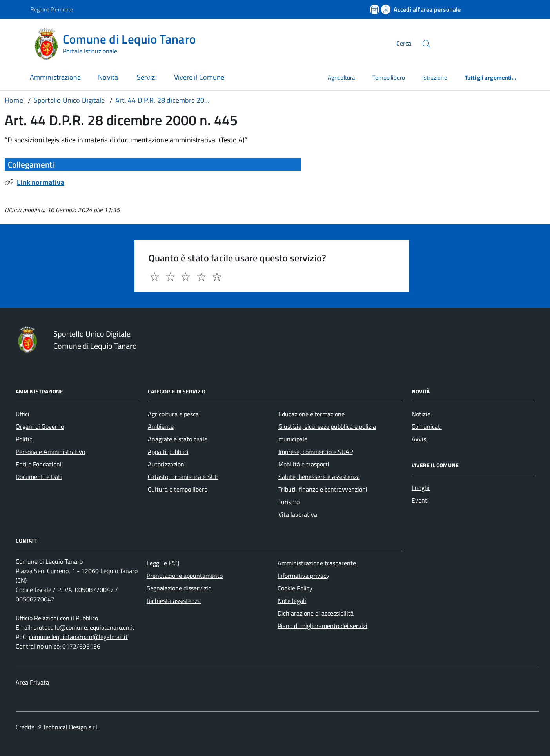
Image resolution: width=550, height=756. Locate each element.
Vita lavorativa (298, 514)
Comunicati (427, 426)
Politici (25, 439)
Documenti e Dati (39, 477)
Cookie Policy (295, 588)
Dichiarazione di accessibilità (316, 613)
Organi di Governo (40, 426)
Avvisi (420, 439)
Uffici (23, 414)
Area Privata (32, 682)
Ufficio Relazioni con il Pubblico (57, 618)
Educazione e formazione (311, 414)
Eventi (420, 500)
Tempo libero (389, 77)
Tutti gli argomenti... (491, 77)
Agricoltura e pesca (173, 414)
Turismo (289, 502)
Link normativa (41, 182)
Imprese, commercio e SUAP (316, 452)
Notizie (421, 414)
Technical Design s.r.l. (71, 727)
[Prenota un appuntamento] (375, 9)
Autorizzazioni (167, 464)
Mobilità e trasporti (304, 464)
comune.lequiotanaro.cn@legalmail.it (78, 637)
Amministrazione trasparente (317, 563)
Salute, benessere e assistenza (319, 477)
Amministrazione (55, 77)
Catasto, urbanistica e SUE (183, 477)
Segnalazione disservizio (179, 588)
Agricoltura (341, 77)
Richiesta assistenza (174, 601)
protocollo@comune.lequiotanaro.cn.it (84, 627)
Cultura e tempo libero (178, 489)
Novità (109, 77)
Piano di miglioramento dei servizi (322, 626)
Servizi (147, 77)
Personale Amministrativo (50, 452)
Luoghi (421, 488)
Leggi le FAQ (163, 563)
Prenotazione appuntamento (185, 576)
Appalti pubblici (168, 452)
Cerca (404, 43)
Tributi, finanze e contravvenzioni (323, 489)
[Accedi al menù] (16, 42)
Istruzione (435, 77)
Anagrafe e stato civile (178, 439)
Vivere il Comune (199, 77)
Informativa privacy (303, 576)
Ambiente (161, 426)
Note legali (292, 601)
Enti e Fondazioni (39, 464)
